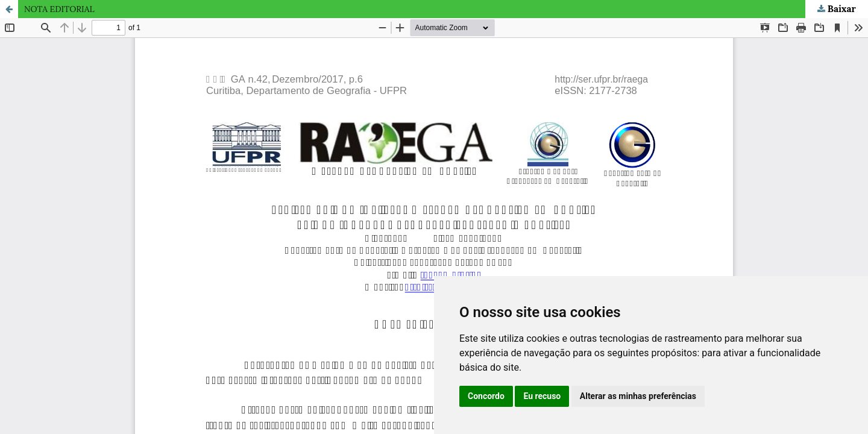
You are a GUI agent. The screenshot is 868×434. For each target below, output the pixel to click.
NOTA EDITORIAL (59, 9)
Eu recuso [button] (542, 396)
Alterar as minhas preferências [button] (638, 396)
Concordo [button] (486, 396)
